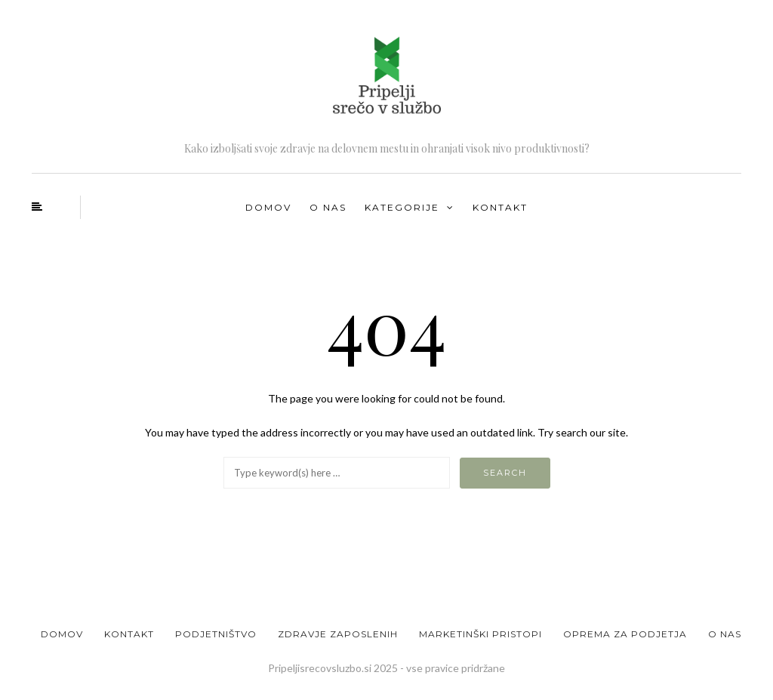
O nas (328, 207)
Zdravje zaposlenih (338, 634)
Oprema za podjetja (625, 634)
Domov (268, 207)
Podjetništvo (216, 634)
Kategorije (402, 207)
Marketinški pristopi (480, 634)
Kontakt (500, 207)
